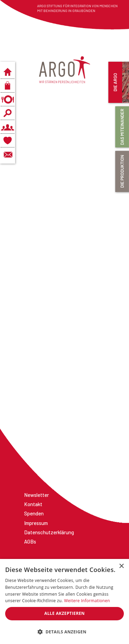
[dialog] (64, 601)
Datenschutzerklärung (49, 532)
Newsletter (36, 495)
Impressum (36, 523)
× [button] (121, 566)
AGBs (30, 541)
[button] (64, 632)
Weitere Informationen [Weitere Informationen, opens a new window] (87, 601)
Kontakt (33, 504)
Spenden (34, 513)
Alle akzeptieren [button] (65, 613)
